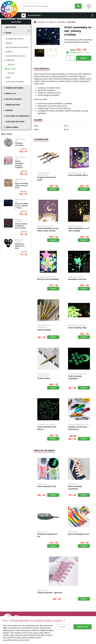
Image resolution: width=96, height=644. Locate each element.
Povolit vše (83, 631)
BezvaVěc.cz (41, 22)
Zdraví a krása (12, 127)
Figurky (9, 43)
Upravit (63, 631)
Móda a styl (11, 93)
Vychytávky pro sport (15, 122)
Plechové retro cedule (15, 56)
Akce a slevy (11, 27)
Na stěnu (12, 69)
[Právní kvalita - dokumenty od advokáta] (24, 618)
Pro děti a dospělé (14, 99)
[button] (92, 15)
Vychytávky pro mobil (15, 82)
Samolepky (10, 60)
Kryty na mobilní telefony (17, 47)
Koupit (84, 58)
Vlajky (8, 77)
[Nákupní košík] (89, 6)
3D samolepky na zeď (14, 39)
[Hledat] (78, 6)
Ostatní (11, 73)
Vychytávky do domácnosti (17, 116)
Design (8, 33)
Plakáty (9, 52)
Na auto (11, 65)
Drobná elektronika (14, 88)
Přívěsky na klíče (13, 105)
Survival (9, 110)
